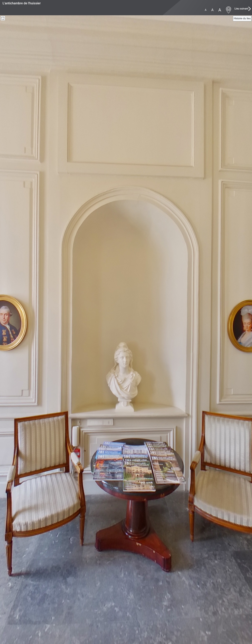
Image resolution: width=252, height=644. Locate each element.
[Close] (242, 19)
